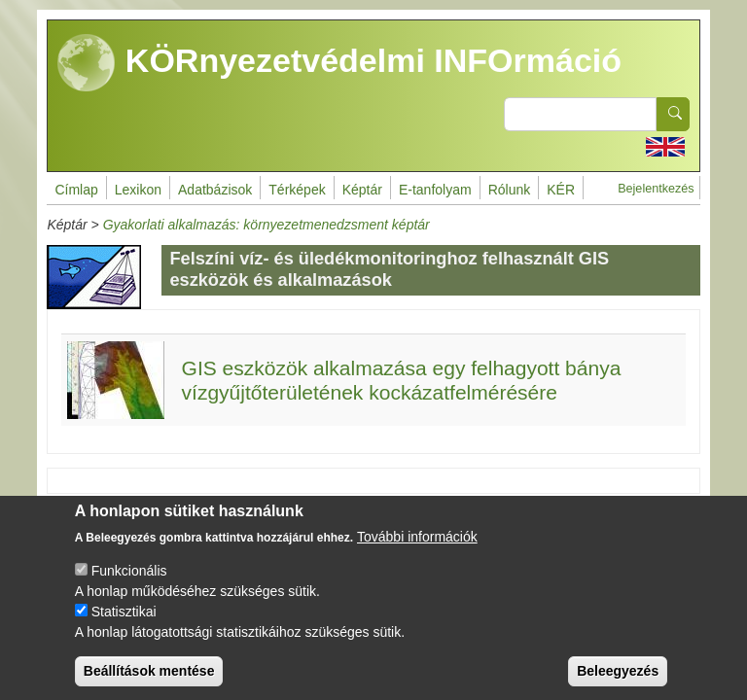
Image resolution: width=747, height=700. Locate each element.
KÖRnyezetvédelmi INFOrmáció (339, 63)
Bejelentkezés (656, 189)
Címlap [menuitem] (76, 190)
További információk (417, 552)
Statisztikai (124, 627)
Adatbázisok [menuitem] (215, 190)
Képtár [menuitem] (362, 190)
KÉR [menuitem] (561, 190)
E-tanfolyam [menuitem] (435, 190)
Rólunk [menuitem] (510, 190)
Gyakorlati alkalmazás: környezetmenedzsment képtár (267, 225)
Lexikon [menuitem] (138, 190)
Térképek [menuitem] (297, 190)
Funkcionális (129, 586)
